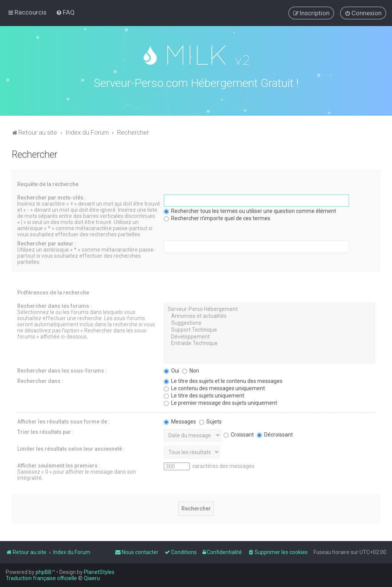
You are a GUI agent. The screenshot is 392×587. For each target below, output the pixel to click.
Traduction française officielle (41, 578)
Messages (180, 420)
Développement (269, 335)
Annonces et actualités (269, 315)
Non (191, 369)
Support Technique (269, 329)
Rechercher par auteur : (47, 242)
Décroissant (275, 433)
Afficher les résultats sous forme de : (64, 420)
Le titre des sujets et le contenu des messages (223, 379)
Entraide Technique (269, 342)
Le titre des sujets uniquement (204, 394)
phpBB (44, 572)
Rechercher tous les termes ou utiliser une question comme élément (250, 209)
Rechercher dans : (40, 379)
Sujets (210, 420)
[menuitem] (65, 12)
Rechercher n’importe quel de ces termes (217, 217)
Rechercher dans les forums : (55, 304)
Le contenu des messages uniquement (214, 387)
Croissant (239, 433)
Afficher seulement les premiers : (59, 464)
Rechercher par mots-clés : (52, 196)
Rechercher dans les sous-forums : (62, 369)
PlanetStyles (99, 572)
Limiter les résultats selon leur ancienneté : (71, 447)
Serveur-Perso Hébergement (269, 308)
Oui (171, 369)
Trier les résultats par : (46, 430)
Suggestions (269, 322)
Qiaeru (92, 578)
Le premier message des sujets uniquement (220, 401)
